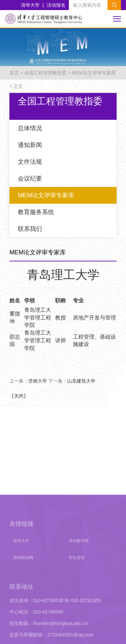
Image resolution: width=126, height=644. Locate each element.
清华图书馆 (79, 591)
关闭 (19, 396)
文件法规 (30, 162)
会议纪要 (30, 179)
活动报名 (56, 5)
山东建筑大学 (81, 381)
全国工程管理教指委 (45, 73)
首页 (14, 73)
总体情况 (30, 128)
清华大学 (30, 5)
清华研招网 (23, 608)
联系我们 (30, 229)
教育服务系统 (36, 212)
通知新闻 (30, 145)
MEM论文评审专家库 (94, 73)
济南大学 (38, 381)
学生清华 (77, 608)
